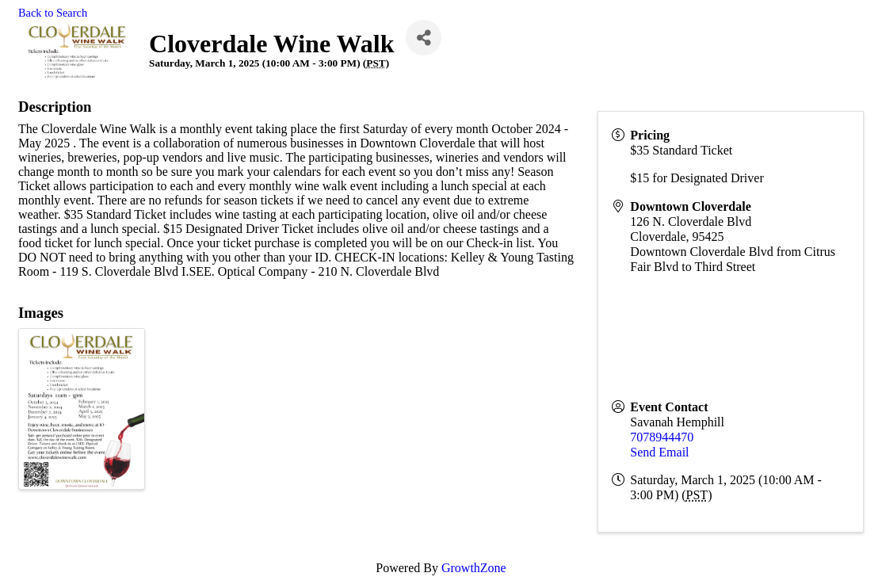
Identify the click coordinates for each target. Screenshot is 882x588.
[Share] (424, 38)
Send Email (659, 452)
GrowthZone (474, 568)
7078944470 (662, 437)
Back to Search (53, 13)
